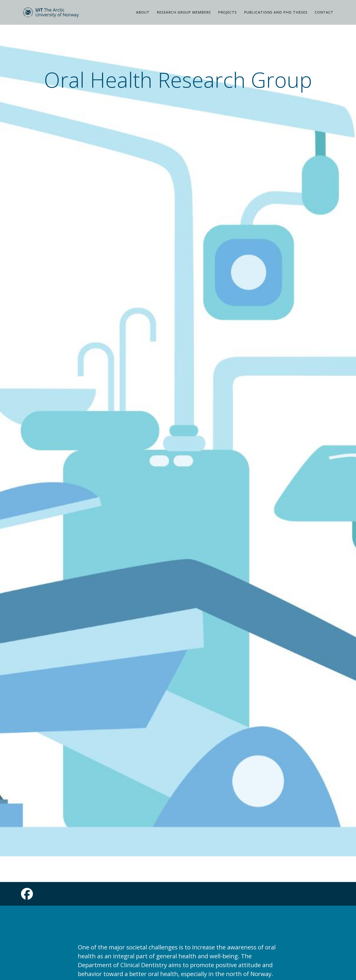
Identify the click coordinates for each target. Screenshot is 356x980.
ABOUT (143, 18)
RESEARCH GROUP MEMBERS (184, 18)
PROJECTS (227, 18)
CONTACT (324, 18)
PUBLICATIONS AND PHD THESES (276, 18)
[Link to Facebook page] (27, 897)
